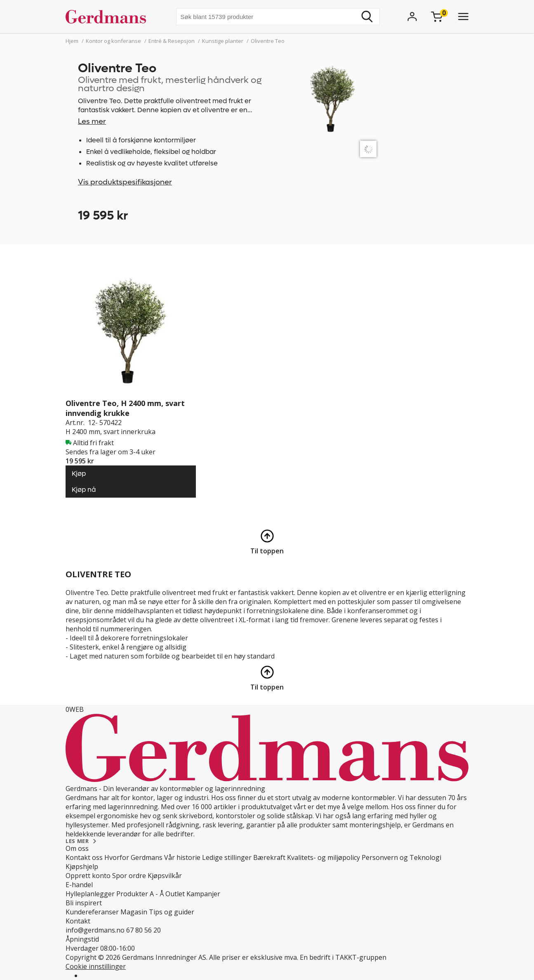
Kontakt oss (84, 857)
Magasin (134, 912)
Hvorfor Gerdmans (133, 857)
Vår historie (182, 857)
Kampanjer (203, 894)
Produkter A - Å (140, 894)
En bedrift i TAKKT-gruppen (343, 957)
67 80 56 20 (143, 930)
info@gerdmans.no (95, 930)
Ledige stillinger (227, 857)
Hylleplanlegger (90, 894)
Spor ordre (129, 876)
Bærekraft (269, 857)
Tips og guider (172, 912)
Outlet (175, 894)
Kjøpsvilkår (165, 876)
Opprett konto (88, 876)
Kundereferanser (92, 912)
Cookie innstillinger (96, 966)
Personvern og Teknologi (401, 857)
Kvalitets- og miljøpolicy (323, 857)
